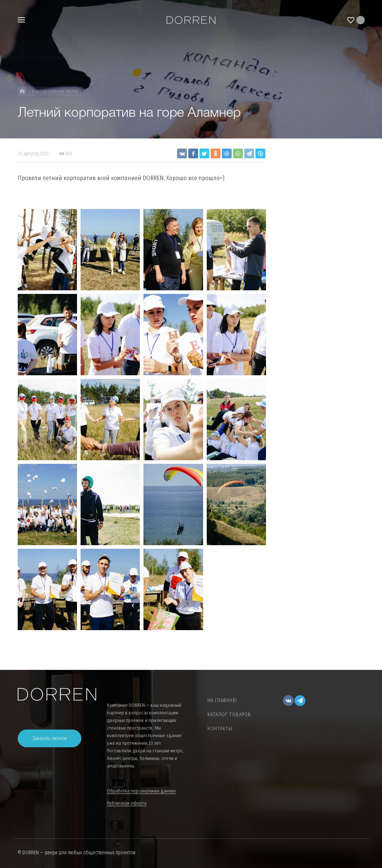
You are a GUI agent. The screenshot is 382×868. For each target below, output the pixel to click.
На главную (222, 700)
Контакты (220, 729)
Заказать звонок (50, 738)
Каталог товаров (229, 715)
